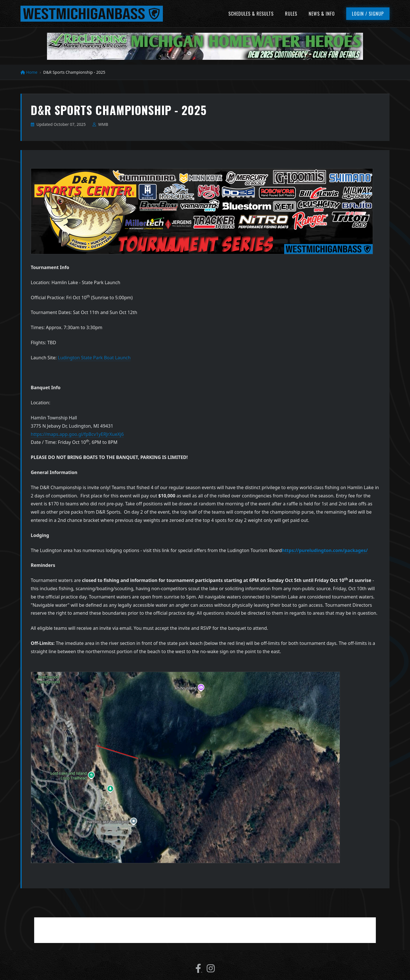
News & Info (322, 14)
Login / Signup (368, 14)
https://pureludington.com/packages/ (325, 550)
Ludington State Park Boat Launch (94, 358)
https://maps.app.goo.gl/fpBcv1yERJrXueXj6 (77, 434)
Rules (291, 14)
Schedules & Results (251, 14)
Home (29, 72)
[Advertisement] (205, 930)
